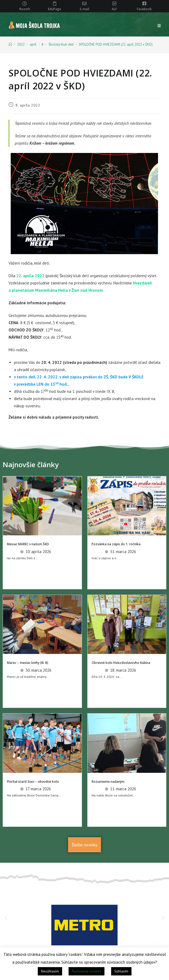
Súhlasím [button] (121, 971)
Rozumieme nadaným (108, 782)
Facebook (144, 9)
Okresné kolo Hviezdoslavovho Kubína (121, 663)
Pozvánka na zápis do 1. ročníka (116, 544)
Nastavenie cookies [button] (87, 971)
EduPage (55, 9)
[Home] (10, 44)
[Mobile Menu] (159, 26)
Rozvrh (25, 9)
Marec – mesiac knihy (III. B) (28, 663)
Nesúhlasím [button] (50, 971)
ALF (114, 9)
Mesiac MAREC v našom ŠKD (28, 544)
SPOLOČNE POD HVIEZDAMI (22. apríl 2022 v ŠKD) (116, 44)
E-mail (84, 9)
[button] (6, 918)
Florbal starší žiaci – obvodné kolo (33, 782)
